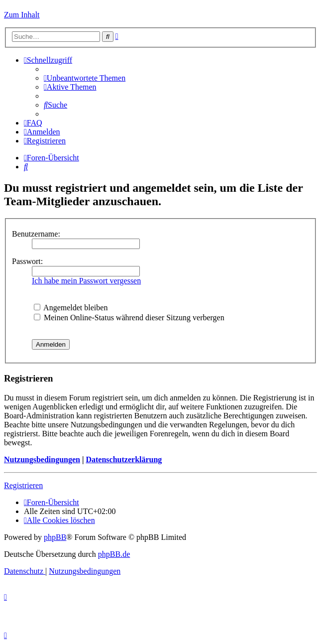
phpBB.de (114, 554)
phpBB (55, 537)
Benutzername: (36, 234)
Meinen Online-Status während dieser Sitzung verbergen (129, 318)
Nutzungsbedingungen (42, 459)
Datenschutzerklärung (124, 459)
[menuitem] (85, 78)
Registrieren (23, 485)
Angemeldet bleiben (71, 308)
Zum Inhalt (22, 15)
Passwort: (27, 261)
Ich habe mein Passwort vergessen (86, 281)
